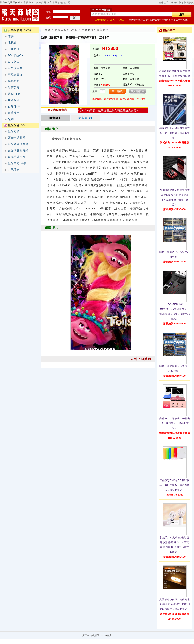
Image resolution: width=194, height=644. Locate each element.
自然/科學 (14, 106)
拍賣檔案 (55, 118)
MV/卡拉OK (16, 55)
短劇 (11, 119)
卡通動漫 (14, 49)
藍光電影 (14, 131)
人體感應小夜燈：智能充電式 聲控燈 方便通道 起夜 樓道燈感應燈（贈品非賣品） (175, 604)
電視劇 (12, 43)
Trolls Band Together (111, 56)
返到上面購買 (141, 359)
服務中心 (176, 3)
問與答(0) (85, 118)
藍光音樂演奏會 (18, 144)
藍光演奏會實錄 (18, 150)
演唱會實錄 (15, 75)
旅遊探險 (14, 100)
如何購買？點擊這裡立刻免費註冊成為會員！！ (113, 111)
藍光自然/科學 (17, 163)
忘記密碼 (65, 3)
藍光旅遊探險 (17, 157)
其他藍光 (14, 170)
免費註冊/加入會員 (47, 3)
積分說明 (164, 3)
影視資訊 (189, 3)
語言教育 (14, 87)
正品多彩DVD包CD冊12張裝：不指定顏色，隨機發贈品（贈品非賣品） (175, 485)
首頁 (48, 30)
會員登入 (29, 3)
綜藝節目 (14, 113)
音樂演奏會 (15, 68)
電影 (11, 36)
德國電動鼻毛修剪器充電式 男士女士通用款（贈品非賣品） (175, 133)
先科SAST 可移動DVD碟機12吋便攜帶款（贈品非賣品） (175, 423)
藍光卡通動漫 (17, 138)
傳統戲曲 (14, 81)
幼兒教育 (14, 62)
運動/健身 (14, 94)
